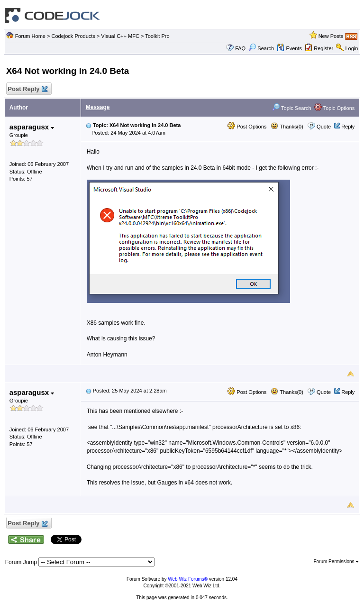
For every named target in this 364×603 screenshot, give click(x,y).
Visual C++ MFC (120, 36)
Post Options (247, 127)
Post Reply (27, 89)
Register (323, 48)
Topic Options (335, 108)
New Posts (331, 36)
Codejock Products (73, 36)
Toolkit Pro (157, 36)
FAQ (240, 48)
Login (351, 48)
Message (98, 107)
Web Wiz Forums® (188, 579)
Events (289, 48)
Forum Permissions (336, 562)
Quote (324, 127)
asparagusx (32, 127)
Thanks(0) (287, 127)
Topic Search (291, 108)
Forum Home (30, 36)
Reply (348, 127)
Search (261, 48)
